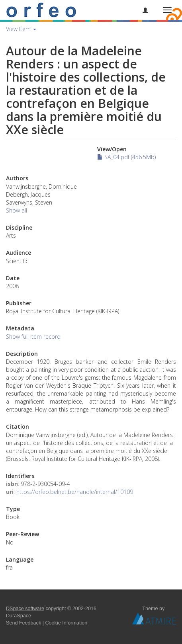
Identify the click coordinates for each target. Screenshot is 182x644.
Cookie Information (67, 623)
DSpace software (25, 609)
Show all (17, 210)
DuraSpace (19, 616)
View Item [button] (21, 29)
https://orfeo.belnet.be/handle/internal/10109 (75, 492)
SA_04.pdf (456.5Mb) (126, 157)
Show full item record (33, 337)
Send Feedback (23, 623)
